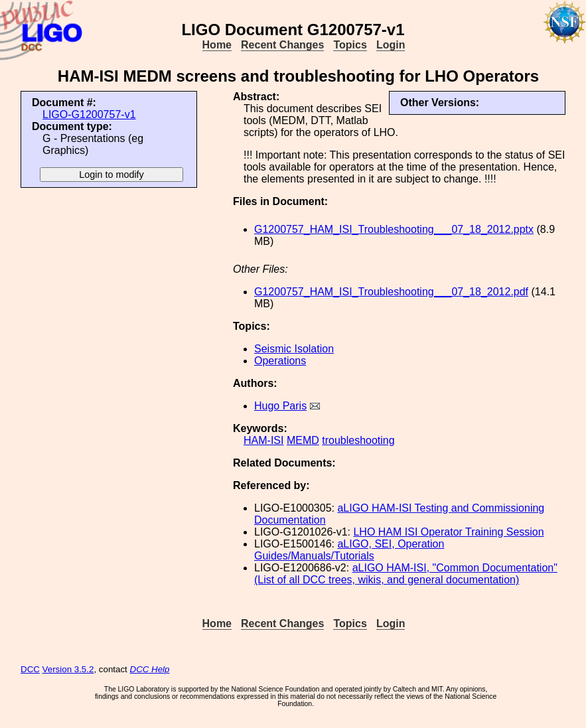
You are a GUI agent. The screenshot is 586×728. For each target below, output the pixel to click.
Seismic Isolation (294, 349)
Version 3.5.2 (68, 669)
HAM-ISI (263, 440)
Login (391, 45)
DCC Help (150, 669)
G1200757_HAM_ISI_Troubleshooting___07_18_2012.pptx (394, 229)
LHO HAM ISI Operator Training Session (448, 532)
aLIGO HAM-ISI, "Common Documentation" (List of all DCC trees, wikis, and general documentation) (406, 574)
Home (217, 45)
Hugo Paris (280, 406)
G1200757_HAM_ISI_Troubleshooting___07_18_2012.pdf (391, 292)
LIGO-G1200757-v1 (89, 114)
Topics (350, 45)
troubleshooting (358, 440)
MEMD (303, 440)
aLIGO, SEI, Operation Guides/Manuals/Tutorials (349, 550)
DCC (30, 669)
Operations (280, 361)
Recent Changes (282, 45)
